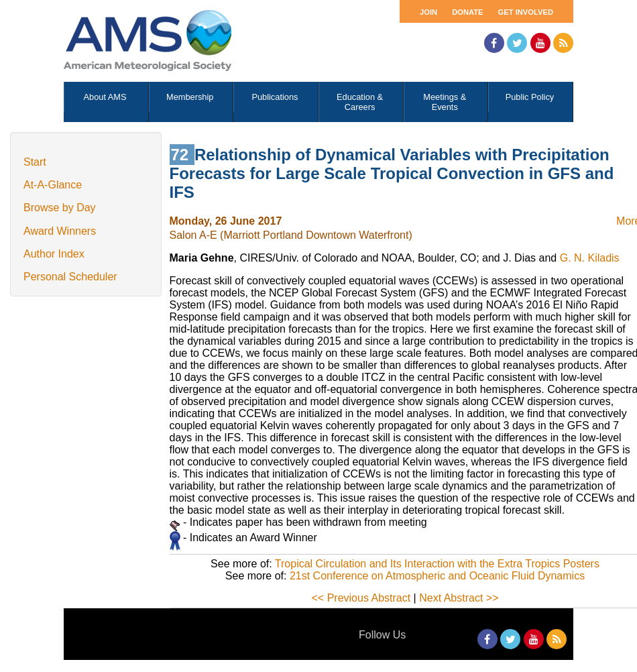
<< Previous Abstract (361, 598)
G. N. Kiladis (590, 258)
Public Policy (530, 97)
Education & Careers (360, 102)
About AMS (105, 97)
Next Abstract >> (459, 598)
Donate (467, 12)
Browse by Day (60, 208)
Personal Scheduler (70, 277)
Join (428, 12)
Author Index (54, 254)
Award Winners (60, 231)
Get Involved (526, 12)
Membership (190, 97)
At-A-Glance (53, 185)
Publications (275, 97)
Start (35, 162)
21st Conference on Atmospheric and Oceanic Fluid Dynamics (437, 576)
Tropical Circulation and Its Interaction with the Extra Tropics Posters (437, 564)
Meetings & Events (445, 102)
